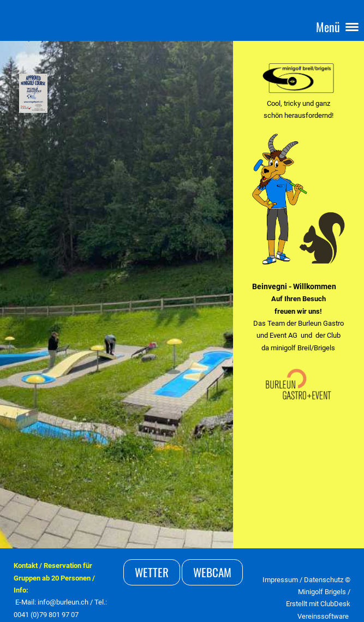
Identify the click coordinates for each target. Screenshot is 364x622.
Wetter (152, 572)
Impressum (280, 580)
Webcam (212, 572)
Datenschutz (324, 580)
